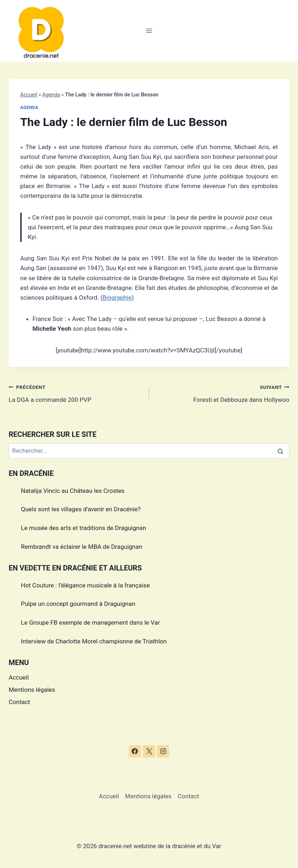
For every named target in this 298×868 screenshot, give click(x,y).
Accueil (29, 95)
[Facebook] (135, 751)
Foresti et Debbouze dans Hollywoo (222, 393)
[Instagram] (163, 751)
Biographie (117, 298)
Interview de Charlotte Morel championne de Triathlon (94, 641)
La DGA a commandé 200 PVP (76, 393)
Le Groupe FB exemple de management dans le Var (90, 622)
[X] (149, 751)
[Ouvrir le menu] (149, 31)
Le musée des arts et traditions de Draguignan (84, 528)
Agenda (51, 95)
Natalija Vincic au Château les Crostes (73, 491)
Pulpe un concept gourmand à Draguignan (78, 604)
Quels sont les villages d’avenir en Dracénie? (81, 509)
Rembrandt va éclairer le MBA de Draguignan (82, 547)
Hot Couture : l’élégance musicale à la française (85, 585)
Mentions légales (32, 690)
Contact (19, 702)
